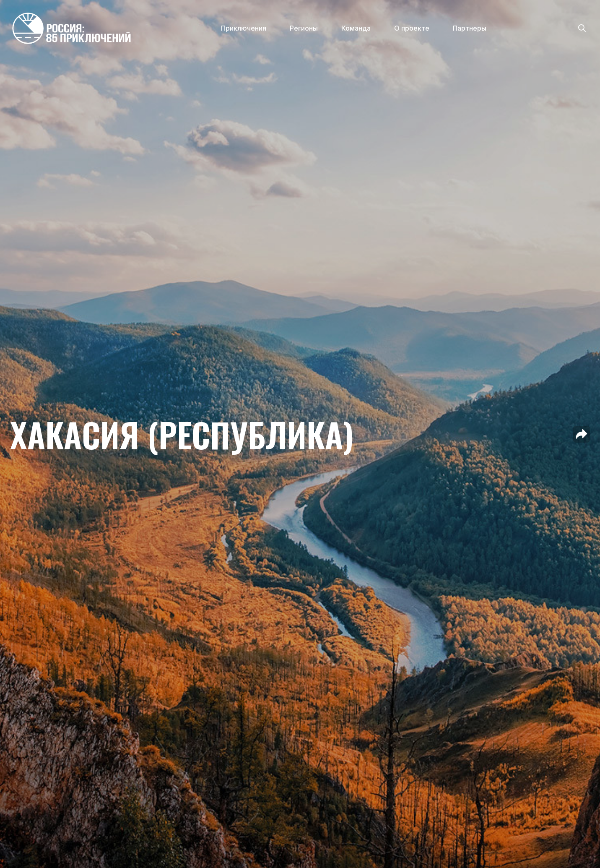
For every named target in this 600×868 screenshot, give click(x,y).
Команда (356, 28)
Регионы (304, 28)
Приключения (244, 28)
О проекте (412, 28)
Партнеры (470, 28)
